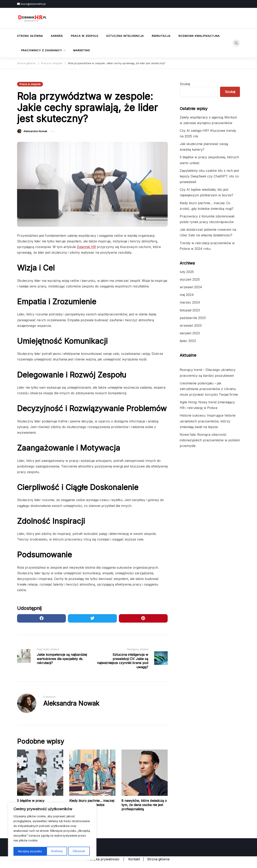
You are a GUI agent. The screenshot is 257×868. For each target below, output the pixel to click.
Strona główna (30, 36)
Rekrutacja (161, 36)
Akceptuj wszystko (74, 851)
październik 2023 (193, 318)
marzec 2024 (190, 302)
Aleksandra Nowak (35, 131)
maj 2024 (187, 295)
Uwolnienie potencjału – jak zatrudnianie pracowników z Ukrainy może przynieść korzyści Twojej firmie (209, 389)
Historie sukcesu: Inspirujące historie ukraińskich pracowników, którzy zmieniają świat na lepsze (208, 421)
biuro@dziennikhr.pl (31, 4)
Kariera (57, 36)
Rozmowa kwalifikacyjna (199, 36)
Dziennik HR (86, 247)
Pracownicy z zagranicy (42, 50)
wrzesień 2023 (191, 325)
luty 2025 (187, 272)
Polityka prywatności (103, 859)
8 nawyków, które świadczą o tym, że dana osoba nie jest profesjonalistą (144, 805)
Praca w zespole (85, 36)
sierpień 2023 (190, 333)
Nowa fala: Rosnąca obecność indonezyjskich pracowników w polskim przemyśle (210, 440)
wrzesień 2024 (191, 287)
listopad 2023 (190, 310)
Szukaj (185, 84)
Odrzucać (45, 851)
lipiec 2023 (188, 341)
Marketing (82, 50)
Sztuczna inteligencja (125, 36)
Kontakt (134, 859)
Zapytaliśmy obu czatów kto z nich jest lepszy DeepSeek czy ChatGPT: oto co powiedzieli (209, 176)
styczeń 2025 (190, 279)
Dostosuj (23, 851)
